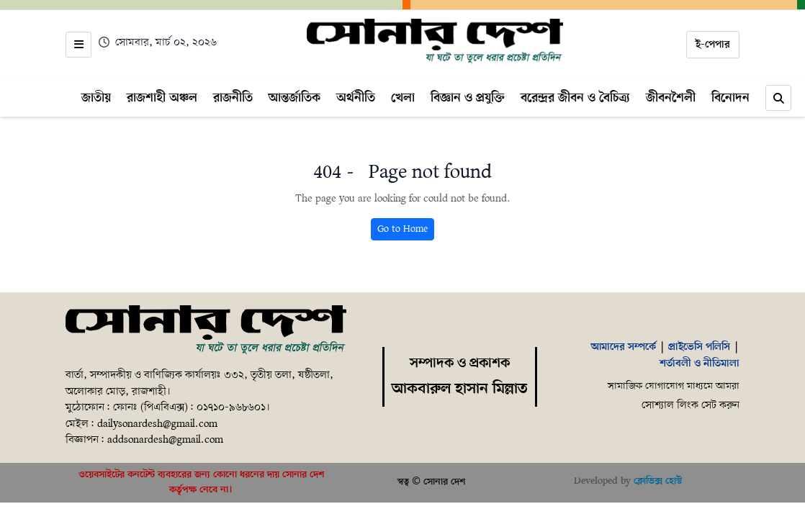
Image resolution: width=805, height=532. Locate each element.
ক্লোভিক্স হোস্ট (658, 481)
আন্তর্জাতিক (294, 98)
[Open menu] (78, 45)
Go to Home (402, 229)
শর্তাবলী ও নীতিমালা (700, 364)
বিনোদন (730, 98)
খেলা (403, 98)
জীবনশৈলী (671, 98)
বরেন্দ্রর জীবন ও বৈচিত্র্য (575, 98)
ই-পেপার (713, 45)
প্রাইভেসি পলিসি (699, 347)
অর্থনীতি (356, 98)
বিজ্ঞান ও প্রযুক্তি (468, 98)
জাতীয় (96, 98)
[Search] (778, 98)
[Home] (435, 42)
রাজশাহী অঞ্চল (162, 98)
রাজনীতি (233, 98)
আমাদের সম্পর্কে (624, 347)
